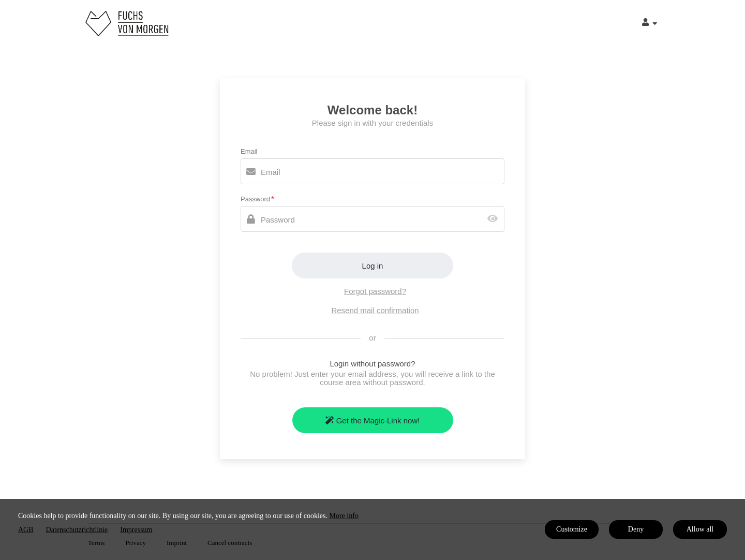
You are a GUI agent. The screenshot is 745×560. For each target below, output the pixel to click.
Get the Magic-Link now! (373, 421)
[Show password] (495, 219)
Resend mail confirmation (375, 310)
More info (344, 516)
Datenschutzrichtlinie (77, 530)
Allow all (700, 529)
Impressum (136, 530)
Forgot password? (375, 291)
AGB (26, 530)
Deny (636, 529)
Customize (572, 529)
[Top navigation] (650, 24)
